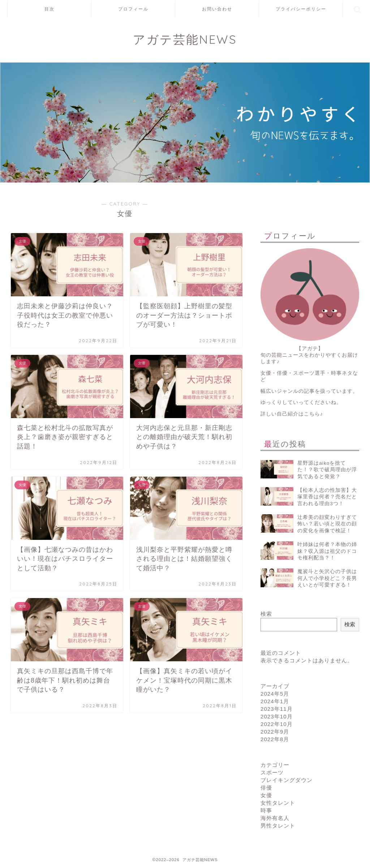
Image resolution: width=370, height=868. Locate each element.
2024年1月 (275, 701)
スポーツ (272, 772)
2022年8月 (275, 739)
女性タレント (278, 803)
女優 (266, 795)
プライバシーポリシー (301, 9)
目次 (50, 9)
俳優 (266, 788)
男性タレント (278, 826)
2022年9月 (275, 732)
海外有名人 (275, 818)
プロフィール (133, 9)
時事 (266, 810)
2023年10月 (277, 716)
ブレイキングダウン (287, 780)
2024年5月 (275, 694)
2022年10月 (277, 724)
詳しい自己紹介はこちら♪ (292, 414)
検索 (266, 614)
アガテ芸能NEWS (185, 39)
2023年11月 (277, 709)
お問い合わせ (217, 9)
